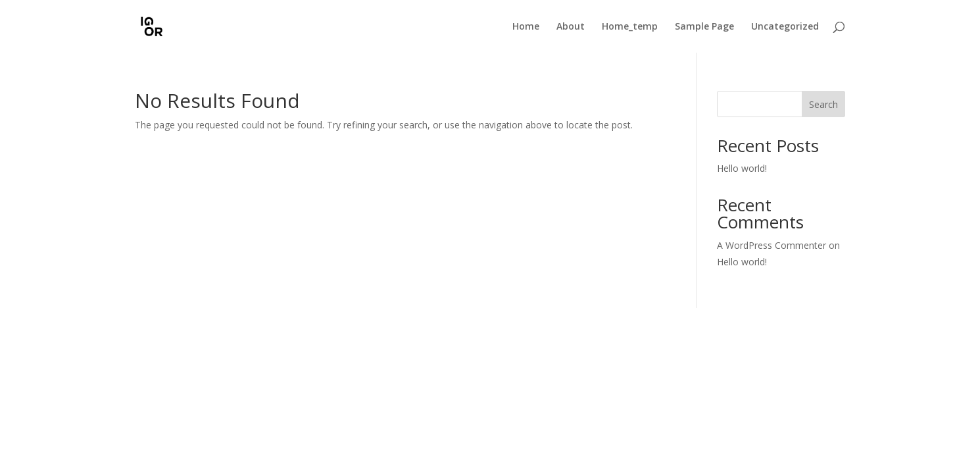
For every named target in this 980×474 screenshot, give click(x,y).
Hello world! (742, 168)
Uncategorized (785, 27)
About (571, 27)
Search (823, 104)
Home (526, 27)
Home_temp (630, 27)
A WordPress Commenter (772, 245)
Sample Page (704, 27)
